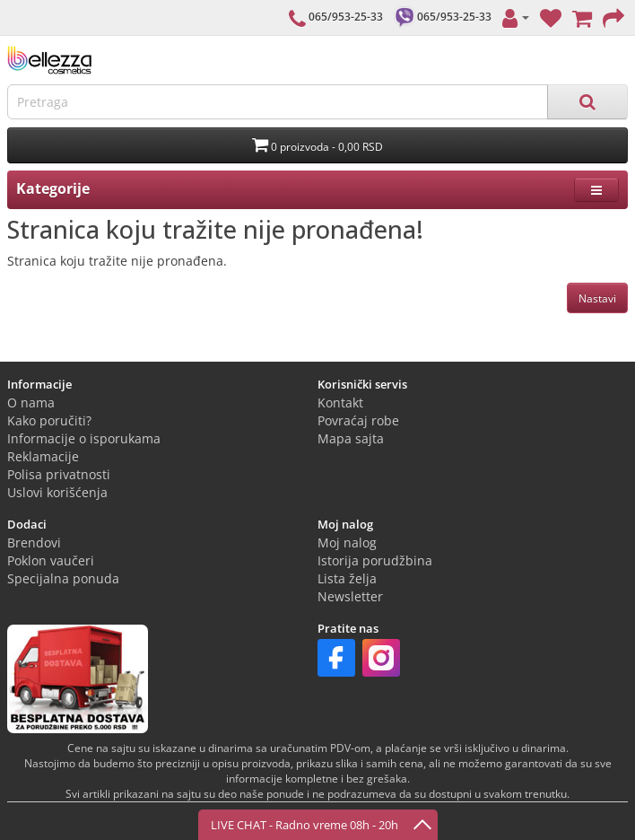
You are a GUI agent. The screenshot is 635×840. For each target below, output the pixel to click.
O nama (31, 402)
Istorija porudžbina (375, 560)
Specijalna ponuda (63, 578)
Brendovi (34, 542)
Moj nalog (347, 542)
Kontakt (340, 402)
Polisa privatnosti (59, 474)
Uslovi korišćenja (57, 492)
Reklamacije (43, 456)
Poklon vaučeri (51, 560)
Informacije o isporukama (84, 438)
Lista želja (347, 578)
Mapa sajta (351, 438)
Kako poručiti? (49, 420)
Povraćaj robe (358, 420)
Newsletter (350, 596)
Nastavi (597, 298)
